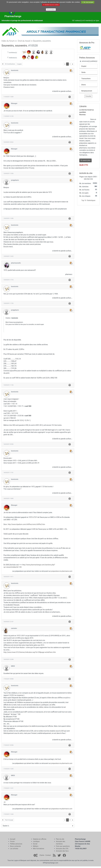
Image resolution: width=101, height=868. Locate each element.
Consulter (88, 96)
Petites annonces (16, 844)
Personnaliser (51, 10)
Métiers (36, 846)
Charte (42, 855)
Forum (12, 841)
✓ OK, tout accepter (88, 2)
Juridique (36, 841)
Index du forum (8, 41)
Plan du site (60, 839)
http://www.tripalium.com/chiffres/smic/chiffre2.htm (26, 524)
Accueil (13, 839)
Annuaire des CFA (62, 849)
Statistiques (91, 200)
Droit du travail (24, 41)
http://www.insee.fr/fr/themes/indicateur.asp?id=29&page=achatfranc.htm (30, 652)
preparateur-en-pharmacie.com (62, 571)
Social (35, 844)
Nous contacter (15, 846)
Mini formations (39, 849)
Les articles (14, 849)
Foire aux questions (63, 846)
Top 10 (84, 200)
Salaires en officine (40, 839)
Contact (48, 855)
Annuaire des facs (62, 851)
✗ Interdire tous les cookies (51, 5)
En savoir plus (85, 160)
